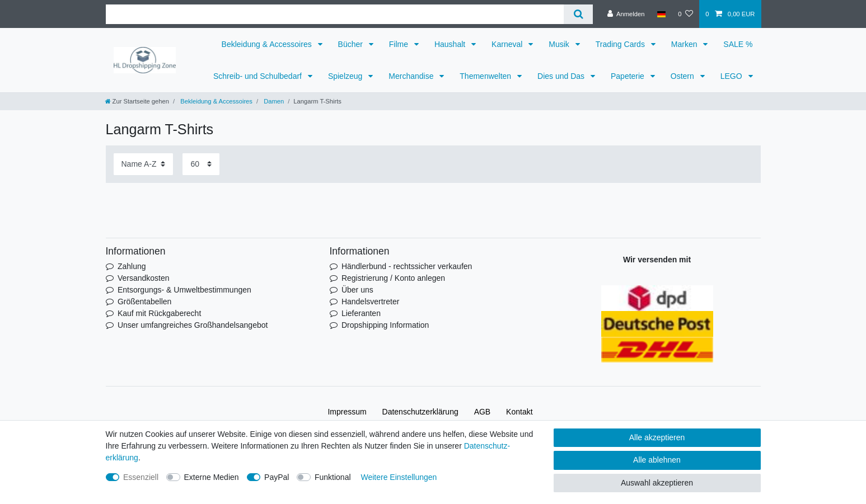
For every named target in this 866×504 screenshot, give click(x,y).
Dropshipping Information (385, 325)
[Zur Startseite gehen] (137, 101)
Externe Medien (212, 477)
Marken (685, 44)
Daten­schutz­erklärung (420, 412)
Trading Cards (621, 44)
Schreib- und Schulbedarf (259, 76)
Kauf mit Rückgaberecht (159, 313)
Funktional (333, 477)
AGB (483, 412)
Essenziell (141, 477)
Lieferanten (361, 313)
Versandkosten (144, 278)
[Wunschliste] (685, 14)
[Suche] (578, 14)
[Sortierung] (143, 164)
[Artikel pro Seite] (201, 164)
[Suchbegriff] (335, 14)
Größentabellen (145, 302)
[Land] (661, 14)
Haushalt (451, 44)
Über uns (357, 290)
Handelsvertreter (371, 302)
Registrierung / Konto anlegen (393, 278)
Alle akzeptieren (657, 437)
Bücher (352, 44)
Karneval (508, 44)
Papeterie (629, 76)
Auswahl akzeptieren (657, 483)
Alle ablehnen (657, 460)
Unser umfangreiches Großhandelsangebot (193, 325)
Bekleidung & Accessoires (268, 44)
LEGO (732, 76)
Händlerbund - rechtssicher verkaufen (407, 266)
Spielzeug (346, 76)
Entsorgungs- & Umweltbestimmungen (184, 290)
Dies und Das (562, 76)
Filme (400, 44)
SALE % (738, 44)
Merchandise (412, 76)
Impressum (347, 412)
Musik (560, 44)
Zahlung (132, 266)
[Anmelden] (626, 14)
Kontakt (519, 412)
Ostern (684, 76)
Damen (273, 101)
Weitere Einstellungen (399, 477)
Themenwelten (486, 76)
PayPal (277, 477)
